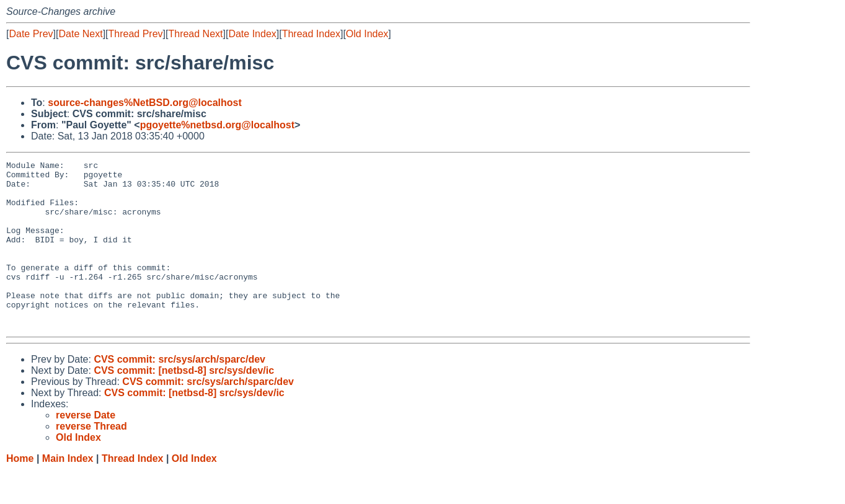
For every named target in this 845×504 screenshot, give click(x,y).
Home (20, 492)
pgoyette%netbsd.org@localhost (217, 125)
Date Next (80, 34)
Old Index (367, 34)
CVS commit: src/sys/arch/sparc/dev (179, 393)
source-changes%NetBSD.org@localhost (145, 103)
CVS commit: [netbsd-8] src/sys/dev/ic (184, 404)
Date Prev (31, 34)
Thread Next (195, 34)
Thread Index (311, 34)
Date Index (252, 34)
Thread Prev (136, 34)
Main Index (68, 492)
